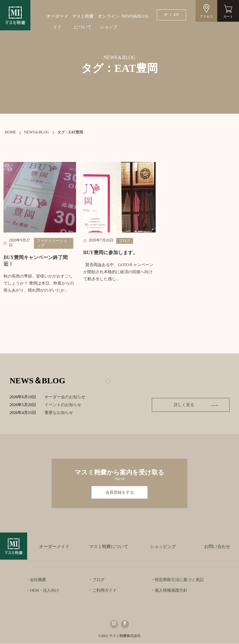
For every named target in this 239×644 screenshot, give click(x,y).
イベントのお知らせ (64, 405)
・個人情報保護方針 (169, 591)
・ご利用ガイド (103, 591)
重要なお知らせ (60, 413)
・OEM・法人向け (43, 591)
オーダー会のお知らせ (66, 397)
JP (166, 15)
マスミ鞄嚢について (83, 22)
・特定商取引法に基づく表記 (177, 580)
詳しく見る (195, 405)
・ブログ (96, 580)
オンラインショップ (109, 22)
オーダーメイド (57, 22)
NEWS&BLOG (134, 16)
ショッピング (163, 547)
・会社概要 (36, 580)
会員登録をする (120, 492)
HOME (10, 132)
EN (176, 15)
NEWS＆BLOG (37, 132)
